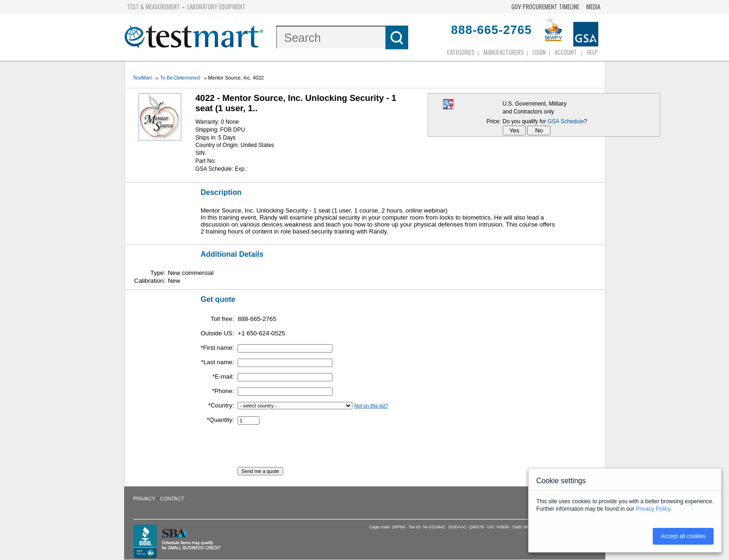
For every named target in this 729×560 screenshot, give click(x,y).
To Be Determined (180, 78)
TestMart (142, 78)
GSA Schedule (566, 121)
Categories (461, 52)
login (539, 52)
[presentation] (308, 449)
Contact (172, 499)
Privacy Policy (653, 509)
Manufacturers (504, 52)
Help (592, 52)
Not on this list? (371, 406)
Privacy (144, 499)
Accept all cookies (683, 536)
